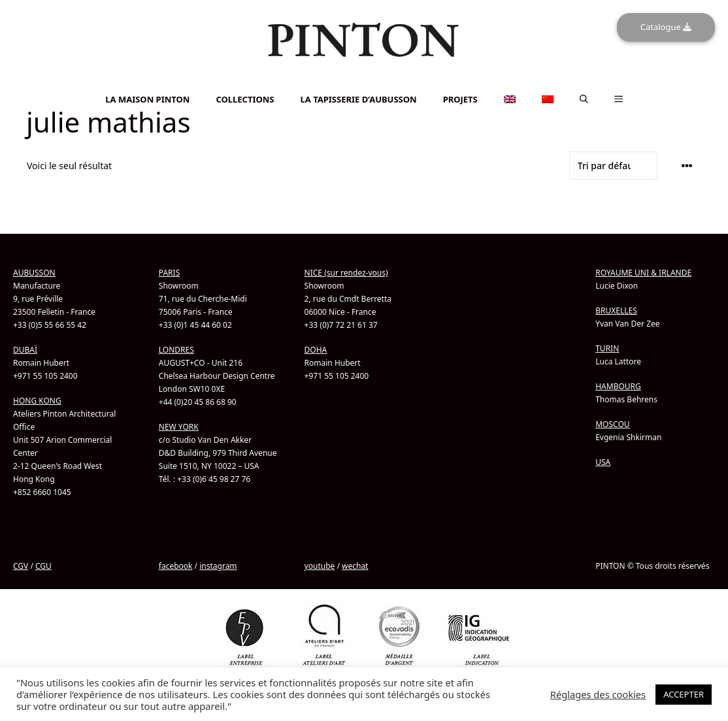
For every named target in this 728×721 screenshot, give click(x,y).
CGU (43, 566)
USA (603, 462)
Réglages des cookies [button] (598, 694)
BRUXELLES (616, 311)
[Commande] (614, 166)
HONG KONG (37, 401)
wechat (355, 566)
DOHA (316, 350)
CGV (21, 566)
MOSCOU (612, 424)
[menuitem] (364, 82)
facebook (176, 566)
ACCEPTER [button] (684, 694)
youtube (320, 566)
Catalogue (666, 27)
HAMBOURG (618, 386)
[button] (584, 99)
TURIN (607, 348)
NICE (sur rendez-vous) (346, 273)
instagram (218, 566)
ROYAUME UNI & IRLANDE (643, 273)
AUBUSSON (34, 273)
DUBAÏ (25, 350)
